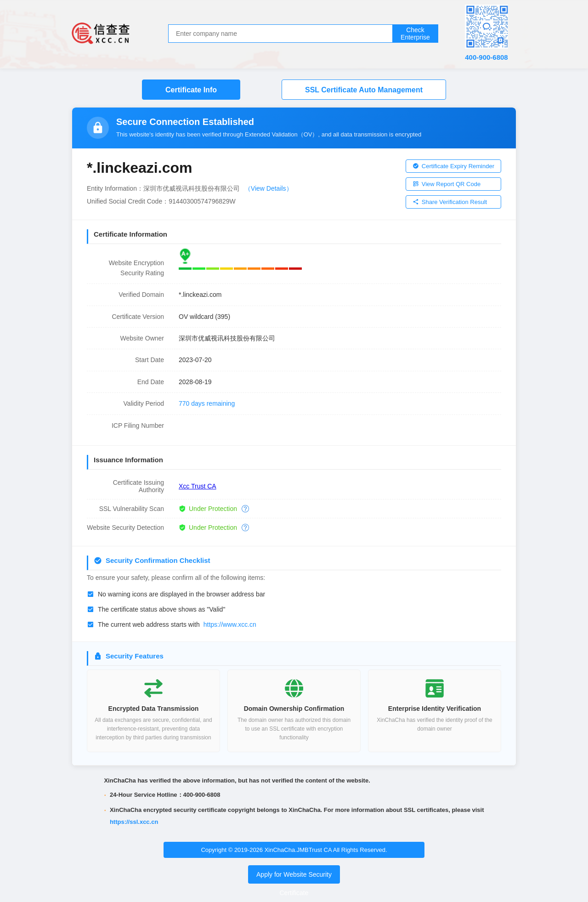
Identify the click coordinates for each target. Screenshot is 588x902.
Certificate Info (191, 90)
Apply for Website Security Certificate (294, 884)
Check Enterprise (415, 34)
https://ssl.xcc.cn (134, 822)
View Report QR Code (447, 184)
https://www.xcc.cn (230, 624)
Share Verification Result (450, 202)
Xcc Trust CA (198, 486)
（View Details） (269, 188)
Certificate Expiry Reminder (453, 166)
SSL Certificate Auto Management (364, 90)
